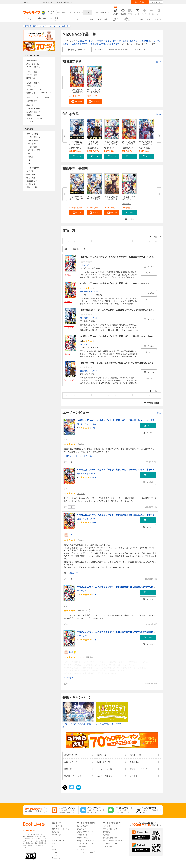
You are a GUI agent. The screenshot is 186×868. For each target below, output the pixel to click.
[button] (77, 101)
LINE (54, 843)
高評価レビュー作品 (34, 118)
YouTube (56, 855)
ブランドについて (110, 829)
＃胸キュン (69, 456)
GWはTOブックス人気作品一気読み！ (77, 725)
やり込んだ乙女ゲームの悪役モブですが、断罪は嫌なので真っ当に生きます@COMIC (114, 41)
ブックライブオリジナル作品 (38, 97)
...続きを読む (74, 573)
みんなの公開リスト (34, 112)
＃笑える (78, 456)
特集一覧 (30, 105)
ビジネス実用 (115, 19)
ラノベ (90, 19)
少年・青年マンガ (42, 19)
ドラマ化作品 (32, 75)
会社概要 (107, 826)
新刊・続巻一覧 (33, 64)
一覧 (157, 62)
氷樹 (71, 652)
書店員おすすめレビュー (36, 115)
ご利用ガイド (158, 19)
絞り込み (51, 13)
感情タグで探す (33, 187)
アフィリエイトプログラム (88, 852)
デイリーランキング (34, 67)
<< (67, 241)
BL (66, 19)
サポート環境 (82, 838)
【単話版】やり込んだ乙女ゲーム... (128, 199)
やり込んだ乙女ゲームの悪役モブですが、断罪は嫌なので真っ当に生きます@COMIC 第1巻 (119, 587)
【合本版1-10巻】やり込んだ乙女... (94, 144)
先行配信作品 (32, 101)
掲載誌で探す (32, 181)
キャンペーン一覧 (33, 109)
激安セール (31, 86)
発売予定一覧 (32, 61)
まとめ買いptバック (34, 90)
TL (78, 19)
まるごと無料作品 (33, 83)
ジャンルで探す (33, 168)
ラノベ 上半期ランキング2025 (109, 724)
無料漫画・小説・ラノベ (62, 829)
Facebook (56, 858)
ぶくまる (30, 122)
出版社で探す (32, 184)
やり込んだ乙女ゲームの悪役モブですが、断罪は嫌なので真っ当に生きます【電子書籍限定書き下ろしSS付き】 (128, 470)
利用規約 (107, 835)
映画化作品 (31, 78)
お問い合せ (82, 847)
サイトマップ (108, 847)
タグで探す (31, 171)
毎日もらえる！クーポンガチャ (39, 93)
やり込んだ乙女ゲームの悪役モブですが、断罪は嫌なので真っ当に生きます (115, 283)
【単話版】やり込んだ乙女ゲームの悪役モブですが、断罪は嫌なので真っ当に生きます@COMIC (124, 257)
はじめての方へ (146, 19)
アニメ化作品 (32, 72)
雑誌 (30, 153)
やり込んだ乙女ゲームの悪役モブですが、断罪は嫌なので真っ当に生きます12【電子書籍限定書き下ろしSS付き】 (129, 420)
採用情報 (107, 832)
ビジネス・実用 (34, 150)
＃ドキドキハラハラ (90, 456)
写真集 (31, 157)
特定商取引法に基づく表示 (114, 841)
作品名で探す (32, 174)
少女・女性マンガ (54, 19)
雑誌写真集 (127, 19)
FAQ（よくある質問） (86, 841)
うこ (71, 535)
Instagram (56, 849)
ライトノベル (33, 144)
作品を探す (82, 829)
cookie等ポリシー (110, 844)
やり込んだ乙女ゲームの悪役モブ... (76, 92)
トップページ (57, 826)
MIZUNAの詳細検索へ (152, 403)
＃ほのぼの (69, 678)
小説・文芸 (103, 19)
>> (156, 241)
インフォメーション (85, 844)
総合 (29, 19)
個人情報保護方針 (110, 838)
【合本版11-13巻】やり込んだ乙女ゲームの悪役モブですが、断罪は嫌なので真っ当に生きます (123, 310)
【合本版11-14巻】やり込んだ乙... (76, 199)
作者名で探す (32, 178)
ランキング (57, 835)
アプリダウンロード (85, 832)
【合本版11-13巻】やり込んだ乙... (76, 144)
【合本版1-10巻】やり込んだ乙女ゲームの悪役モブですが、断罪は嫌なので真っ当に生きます (123, 363)
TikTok (55, 852)
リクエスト (82, 849)
